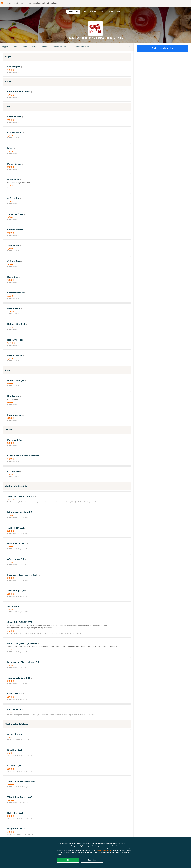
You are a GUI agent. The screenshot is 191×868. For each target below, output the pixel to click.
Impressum (122, 12)
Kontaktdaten (106, 12)
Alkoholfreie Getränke (62, 47)
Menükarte (73, 12)
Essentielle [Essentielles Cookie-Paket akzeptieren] (92, 860)
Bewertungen (90, 12)
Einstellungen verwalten (104, 850)
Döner (25, 47)
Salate (15, 47)
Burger (35, 47)
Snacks (45, 47)
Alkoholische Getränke (84, 47)
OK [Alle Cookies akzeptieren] (68, 860)
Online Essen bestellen (162, 48)
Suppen (5, 47)
